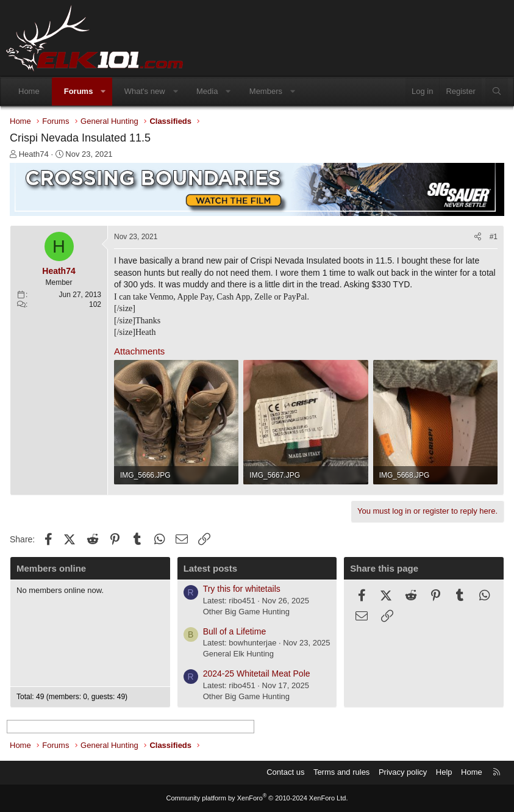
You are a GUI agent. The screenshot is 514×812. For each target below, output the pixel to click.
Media (207, 91)
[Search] (497, 92)
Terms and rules (341, 772)
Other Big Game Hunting (246, 612)
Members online (51, 568)
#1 (494, 237)
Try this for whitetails (242, 589)
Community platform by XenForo (257, 798)
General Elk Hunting (238, 654)
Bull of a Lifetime (235, 631)
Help (444, 772)
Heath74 (34, 154)
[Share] (478, 237)
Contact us (285, 772)
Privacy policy (403, 772)
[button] (103, 92)
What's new (145, 91)
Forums (79, 91)
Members (266, 91)
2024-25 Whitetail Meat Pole (257, 674)
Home (29, 91)
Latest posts (210, 568)
